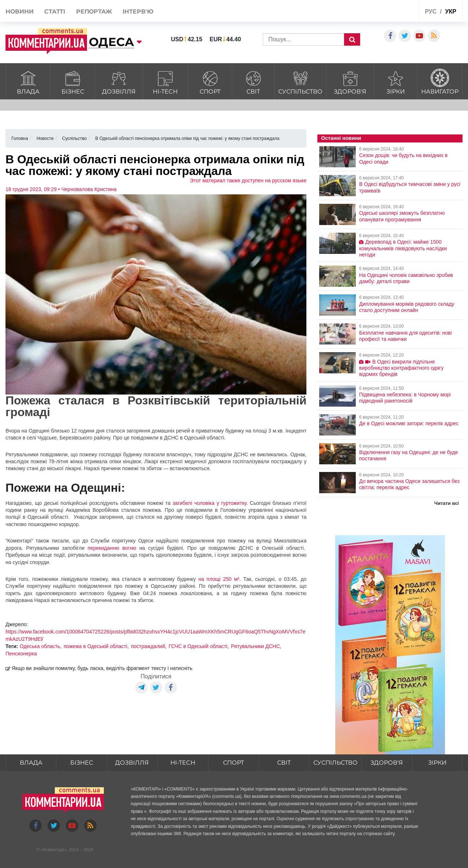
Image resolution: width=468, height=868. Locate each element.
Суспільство (300, 82)
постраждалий (148, 646)
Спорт (210, 82)
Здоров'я (350, 82)
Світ (253, 82)
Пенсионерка (21, 654)
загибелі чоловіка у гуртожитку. (210, 503)
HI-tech (165, 82)
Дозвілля (119, 82)
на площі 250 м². (219, 579)
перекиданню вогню (113, 548)
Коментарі (54, 850)
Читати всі (447, 503)
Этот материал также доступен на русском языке (248, 180)
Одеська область (40, 646)
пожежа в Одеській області (95, 646)
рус (431, 12)
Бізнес (73, 82)
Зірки (396, 82)
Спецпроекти (386, 12)
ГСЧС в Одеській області (198, 646)
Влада (28, 82)
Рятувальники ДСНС (256, 646)
